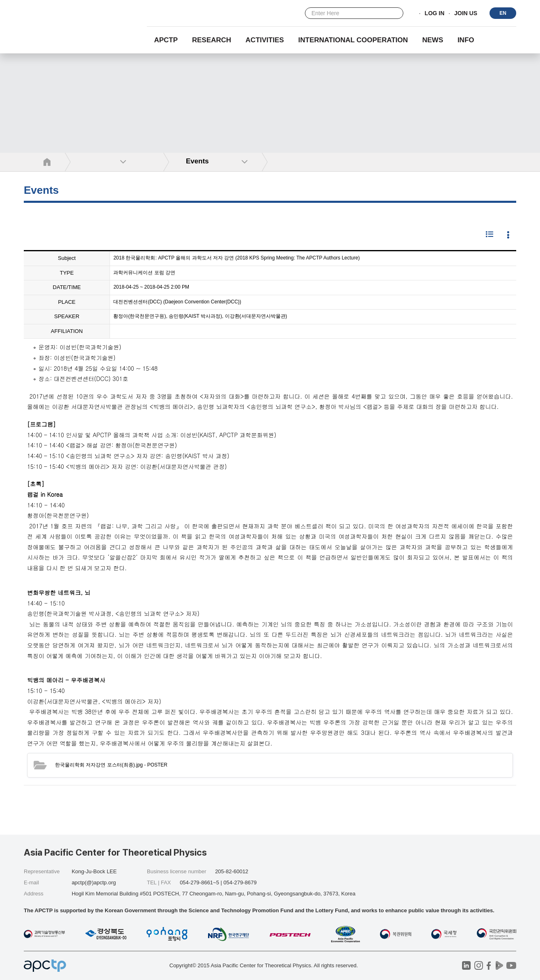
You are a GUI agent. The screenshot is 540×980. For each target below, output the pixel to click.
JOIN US (466, 14)
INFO (466, 40)
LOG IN (435, 14)
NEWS (433, 40)
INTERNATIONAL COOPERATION (353, 40)
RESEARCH (212, 40)
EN (503, 13)
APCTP (166, 40)
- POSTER (111, 765)
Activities (265, 40)
